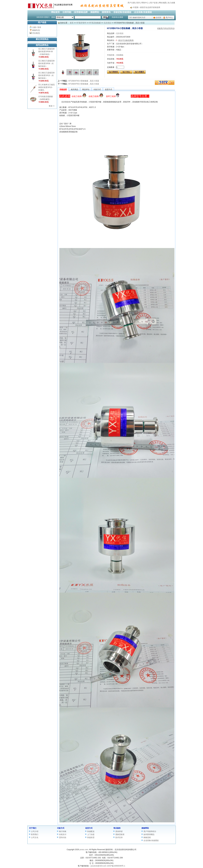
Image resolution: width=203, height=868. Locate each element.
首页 (72, 23)
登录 (138, 3)
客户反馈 (154, 3)
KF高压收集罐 (95, 23)
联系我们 (35, 834)
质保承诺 (119, 831)
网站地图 (163, 3)
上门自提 (91, 834)
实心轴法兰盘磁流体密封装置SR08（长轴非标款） (46, 63)
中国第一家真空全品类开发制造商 (147, 7)
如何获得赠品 (149, 834)
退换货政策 (120, 834)
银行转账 (63, 831)
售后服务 (117, 828)
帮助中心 (145, 3)
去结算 (158, 18)
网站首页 (55, 12)
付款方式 (61, 828)
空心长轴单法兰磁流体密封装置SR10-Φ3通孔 (46, 87)
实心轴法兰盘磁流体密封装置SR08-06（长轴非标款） (46, 52)
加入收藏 (171, 3)
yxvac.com (84, 850)
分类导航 (67, 12)
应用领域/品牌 (81, 12)
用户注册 (131, 3)
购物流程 (147, 837)
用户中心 (169, 18)
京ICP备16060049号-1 (116, 866)
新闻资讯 (106, 12)
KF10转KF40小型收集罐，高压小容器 (84, 81)
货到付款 (63, 837)
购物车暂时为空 (139, 18)
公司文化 (35, 837)
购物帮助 (95, 12)
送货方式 (89, 828)
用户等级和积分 (150, 831)
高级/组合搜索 (117, 17)
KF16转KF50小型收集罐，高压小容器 (84, 84)
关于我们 (33, 828)
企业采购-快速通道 (143, 12)
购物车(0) (36, 30)
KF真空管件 (81, 23)
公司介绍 (35, 831)
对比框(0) (36, 33)
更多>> (52, 106)
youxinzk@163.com (98, 866)
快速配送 (91, 831)
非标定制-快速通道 (122, 12)
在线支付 (63, 834)
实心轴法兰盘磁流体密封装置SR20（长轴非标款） (46, 75)
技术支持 (119, 837)
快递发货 (91, 837)
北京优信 (107, 23)
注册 (34, 27)
